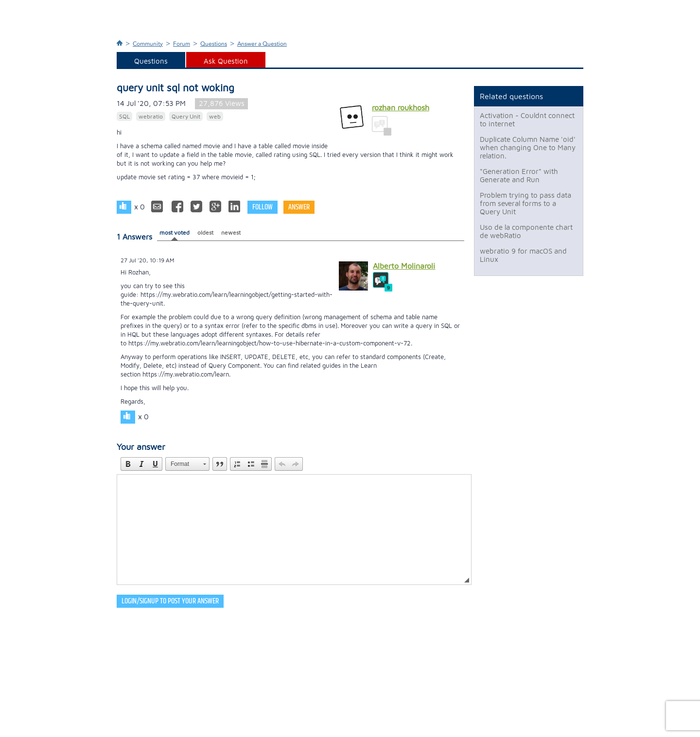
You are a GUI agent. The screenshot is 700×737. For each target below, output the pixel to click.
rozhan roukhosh (401, 107)
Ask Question (226, 61)
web (215, 116)
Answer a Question (262, 44)
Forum (182, 44)
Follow (262, 207)
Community (148, 44)
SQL (124, 116)
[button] (128, 464)
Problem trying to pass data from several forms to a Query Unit (525, 203)
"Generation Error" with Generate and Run (519, 175)
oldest (205, 232)
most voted (175, 232)
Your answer (141, 447)
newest (231, 232)
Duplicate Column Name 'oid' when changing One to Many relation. (528, 147)
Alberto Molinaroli (404, 266)
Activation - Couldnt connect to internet (527, 120)
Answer (299, 207)
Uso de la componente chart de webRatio (526, 231)
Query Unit (186, 116)
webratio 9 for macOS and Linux (523, 255)
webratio (151, 116)
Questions (214, 44)
